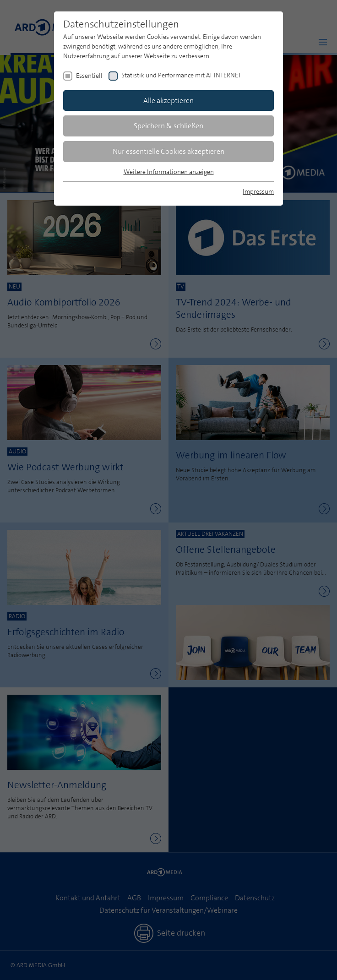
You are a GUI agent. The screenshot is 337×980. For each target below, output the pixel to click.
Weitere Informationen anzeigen (169, 172)
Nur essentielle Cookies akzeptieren (168, 151)
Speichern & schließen (168, 126)
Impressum (258, 191)
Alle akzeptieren (168, 101)
